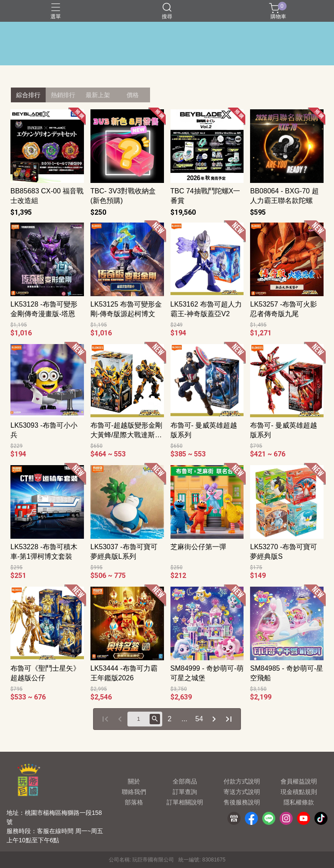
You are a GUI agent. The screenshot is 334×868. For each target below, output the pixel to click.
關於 (134, 781)
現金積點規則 (299, 792)
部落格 (134, 802)
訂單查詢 (185, 792)
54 (199, 719)
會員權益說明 (299, 781)
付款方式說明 (242, 781)
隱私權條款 (299, 802)
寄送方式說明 (242, 792)
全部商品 (185, 781)
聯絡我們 (134, 792)
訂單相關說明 (185, 802)
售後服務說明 (242, 802)
